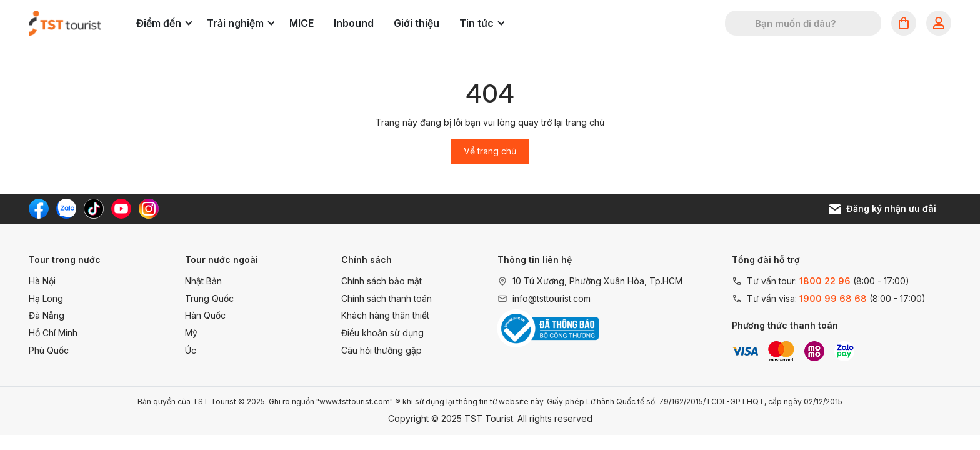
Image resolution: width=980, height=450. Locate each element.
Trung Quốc (209, 298)
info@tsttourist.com (552, 298)
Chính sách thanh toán (387, 298)
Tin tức (482, 23)
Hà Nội (42, 281)
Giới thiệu (417, 23)
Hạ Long (46, 298)
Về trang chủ (490, 151)
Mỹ (191, 333)
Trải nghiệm (241, 23)
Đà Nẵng (47, 315)
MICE (302, 23)
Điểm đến (164, 23)
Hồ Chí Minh (53, 333)
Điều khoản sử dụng (382, 333)
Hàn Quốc (205, 315)
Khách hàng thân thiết (385, 315)
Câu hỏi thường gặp (382, 350)
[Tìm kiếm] (742, 23)
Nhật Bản (203, 281)
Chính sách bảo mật (382, 281)
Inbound (354, 23)
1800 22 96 (825, 281)
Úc (191, 350)
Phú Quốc (49, 350)
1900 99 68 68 (833, 298)
